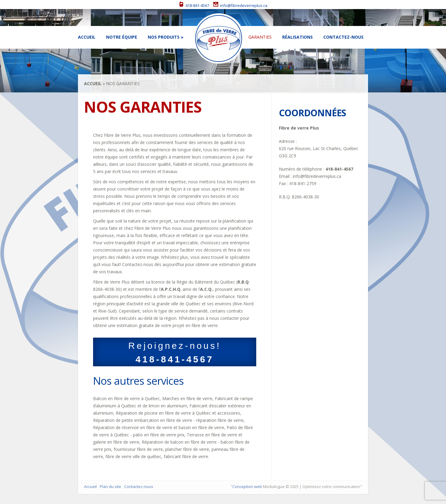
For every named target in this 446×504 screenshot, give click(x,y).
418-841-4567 (194, 5)
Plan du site (110, 486)
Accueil (87, 37)
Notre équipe (122, 37)
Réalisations (297, 37)
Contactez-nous (343, 37)
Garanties (260, 37)
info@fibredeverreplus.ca (240, 5)
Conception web (247, 486)
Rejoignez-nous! (175, 352)
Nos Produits (164, 37)
